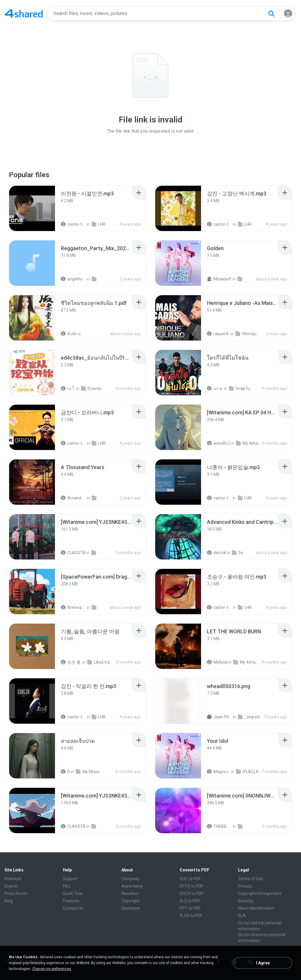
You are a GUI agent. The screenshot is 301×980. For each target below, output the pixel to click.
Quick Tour (73, 893)
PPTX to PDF (191, 886)
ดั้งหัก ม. (71, 334)
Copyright (130, 901)
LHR (99, 224)
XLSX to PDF (191, 916)
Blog (9, 901)
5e (238, 553)
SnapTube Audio (241, 388)
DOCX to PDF (192, 893)
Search (11, 886)
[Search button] (271, 14)
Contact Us (73, 908)
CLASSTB (73, 553)
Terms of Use (251, 879)
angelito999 (73, 279)
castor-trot (73, 224)
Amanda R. (73, 498)
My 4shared (249, 443)
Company (130, 879)
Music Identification (256, 908)
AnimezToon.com (73, 607)
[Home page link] (24, 14)
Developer (131, 908)
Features (71, 901)
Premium (13, 879)
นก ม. (215, 388)
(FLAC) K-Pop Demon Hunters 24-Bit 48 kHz (249, 772)
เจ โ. (68, 388)
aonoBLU (219, 443)
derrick (216, 553)
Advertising (132, 886)
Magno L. (219, 772)
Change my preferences (52, 969)
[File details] (32, 208)
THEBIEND (219, 826)
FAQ (67, 886)
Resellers (130, 893)
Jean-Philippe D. (219, 717)
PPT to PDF (190, 908)
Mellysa (217, 662)
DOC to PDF (190, 879)
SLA (242, 916)
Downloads (94, 388)
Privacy (245, 886)
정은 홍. (71, 662)
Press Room (16, 893)
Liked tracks (100, 662)
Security (246, 901)
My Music (88, 772)
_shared (249, 717)
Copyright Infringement (260, 893)
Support (70, 879)
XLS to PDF (190, 901)
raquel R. (218, 334)
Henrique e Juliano (248, 334)
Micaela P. (219, 279)
